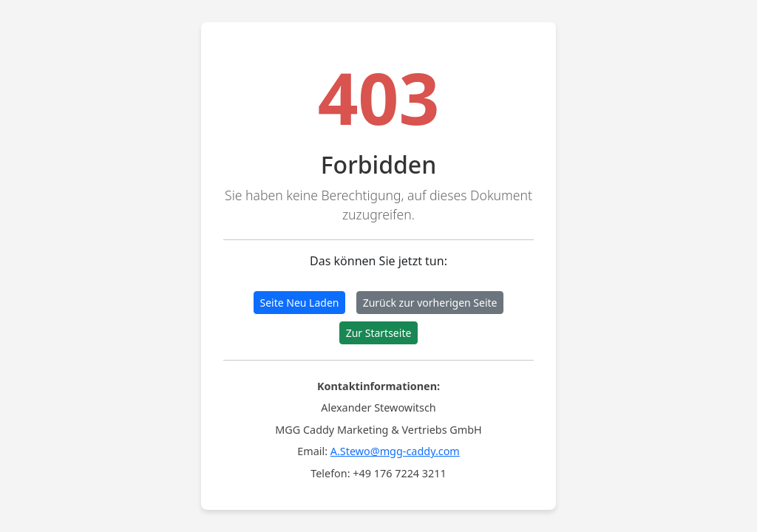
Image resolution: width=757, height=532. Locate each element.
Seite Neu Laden (300, 303)
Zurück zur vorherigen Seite (430, 303)
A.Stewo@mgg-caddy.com (395, 451)
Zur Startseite (379, 333)
